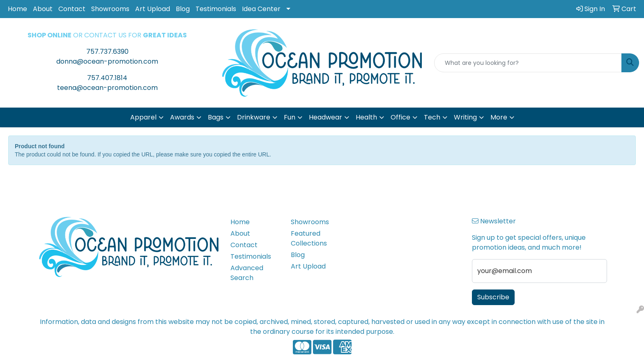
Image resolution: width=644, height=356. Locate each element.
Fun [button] (290, 117)
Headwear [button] (325, 117)
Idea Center (261, 9)
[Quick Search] (528, 63)
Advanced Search (247, 273)
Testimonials (216, 9)
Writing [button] (465, 117)
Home (17, 9)
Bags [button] (216, 117)
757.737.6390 (107, 52)
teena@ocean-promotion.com (107, 88)
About (43, 9)
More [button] (499, 117)
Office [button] (400, 117)
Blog (183, 9)
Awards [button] (182, 117)
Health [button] (366, 117)
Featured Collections (309, 238)
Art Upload (153, 9)
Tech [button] (432, 117)
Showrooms (110, 9)
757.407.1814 (107, 78)
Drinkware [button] (254, 117)
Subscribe (493, 297)
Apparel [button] (143, 117)
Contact (72, 9)
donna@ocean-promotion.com (107, 61)
